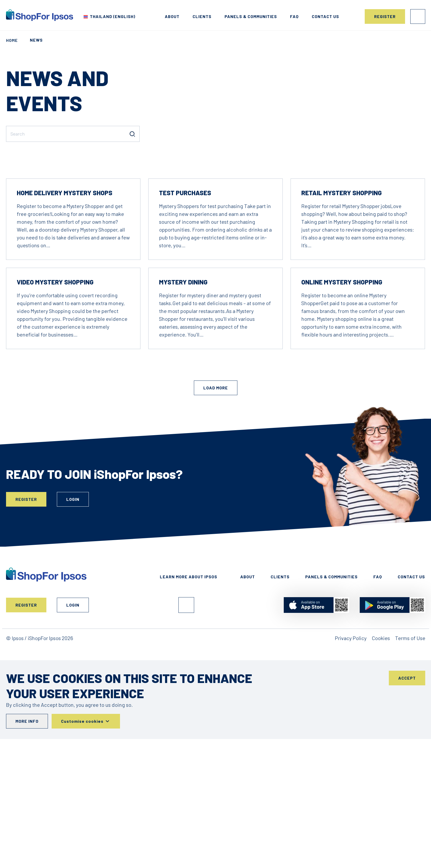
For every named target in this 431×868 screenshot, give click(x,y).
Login (418, 16)
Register (385, 16)
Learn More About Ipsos (189, 649)
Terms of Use (410, 710)
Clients (202, 16)
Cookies (381, 710)
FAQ (294, 16)
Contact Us (411, 649)
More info (27, 793)
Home (12, 40)
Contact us (325, 16)
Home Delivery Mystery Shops (65, 265)
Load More (216, 460)
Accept (407, 750)
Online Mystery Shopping (342, 354)
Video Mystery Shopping (55, 354)
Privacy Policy (351, 710)
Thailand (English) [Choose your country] (113, 16)
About (172, 16)
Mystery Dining (183, 354)
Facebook (186, 677)
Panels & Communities (251, 16)
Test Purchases (185, 265)
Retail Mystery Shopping (342, 265)
